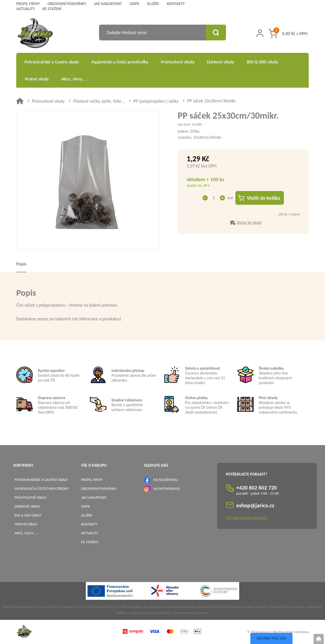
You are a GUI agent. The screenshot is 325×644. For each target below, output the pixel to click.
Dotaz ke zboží (249, 222)
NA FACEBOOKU (166, 480)
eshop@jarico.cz (255, 505)
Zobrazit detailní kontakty (247, 518)
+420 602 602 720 (257, 488)
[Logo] (35, 34)
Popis (21, 264)
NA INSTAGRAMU (167, 489)
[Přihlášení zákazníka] (260, 33)
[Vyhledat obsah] (216, 33)
